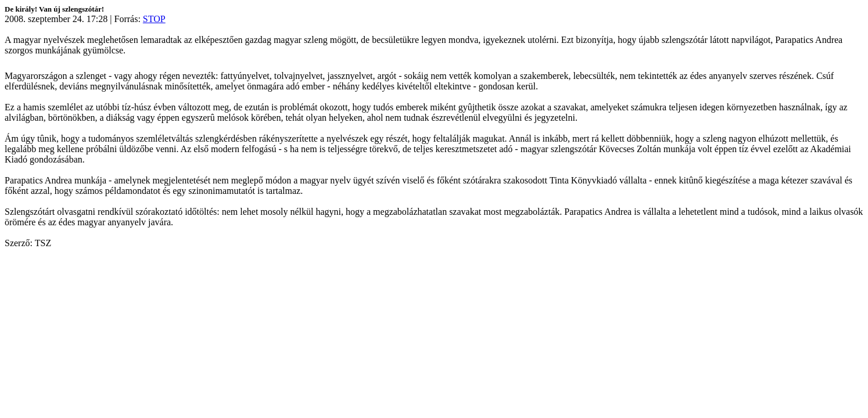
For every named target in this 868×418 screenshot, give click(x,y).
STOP (154, 19)
